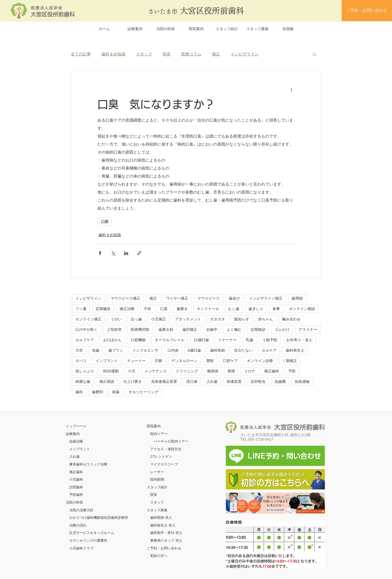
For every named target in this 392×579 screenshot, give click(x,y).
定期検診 (258, 329)
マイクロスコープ (164, 464)
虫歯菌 (280, 381)
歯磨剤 (97, 392)
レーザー (157, 472)
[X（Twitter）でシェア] (113, 253)
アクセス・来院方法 (166, 449)
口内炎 (173, 350)
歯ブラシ (116, 350)
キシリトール (208, 309)
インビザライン (245, 54)
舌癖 (158, 361)
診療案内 (73, 434)
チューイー (136, 361)
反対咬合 (258, 381)
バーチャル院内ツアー (171, 441)
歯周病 (297, 298)
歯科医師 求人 (161, 518)
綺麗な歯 (83, 381)
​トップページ (76, 426)
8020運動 (111, 371)
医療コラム (191, 54)
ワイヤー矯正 (177, 298)
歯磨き (182, 309)
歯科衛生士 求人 (163, 525)
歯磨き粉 (166, 329)
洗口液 (192, 381)
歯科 (79, 392)
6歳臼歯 (194, 350)
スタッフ (144, 54)
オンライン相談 (302, 309)
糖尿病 (213, 371)
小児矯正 (158, 319)
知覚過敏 (302, 381)
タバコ (81, 361)
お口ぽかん (112, 340)
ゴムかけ (282, 329)
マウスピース (209, 298)
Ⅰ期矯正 (289, 361)
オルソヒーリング (144, 392)
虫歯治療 (76, 441)
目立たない (243, 350)
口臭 (105, 222)
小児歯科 (76, 479)
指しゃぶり (85, 371)
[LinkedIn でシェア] (126, 253)
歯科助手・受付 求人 (166, 533)
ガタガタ (218, 319)
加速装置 (234, 381)
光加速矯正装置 (164, 381)
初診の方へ (159, 556)
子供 (147, 309)
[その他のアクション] (291, 90)
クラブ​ (88, 548)
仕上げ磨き (133, 381)
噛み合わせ (291, 319)
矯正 (216, 54)
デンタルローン (184, 361)
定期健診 (103, 309)
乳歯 (250, 340)
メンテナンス (156, 371)
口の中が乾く (87, 329)
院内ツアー (159, 434)
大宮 (79, 350)
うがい (116, 319)
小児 (132, 371)
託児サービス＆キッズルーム (92, 533)
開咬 (210, 361)
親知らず (242, 319)
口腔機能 (138, 340)
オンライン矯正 (88, 319)
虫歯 (96, 350)
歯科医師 (218, 350)
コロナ (250, 371)
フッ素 (81, 309)
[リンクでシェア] (139, 253)
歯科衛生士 (295, 350)
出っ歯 (136, 319)
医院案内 (154, 426)
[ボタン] (275, 503)
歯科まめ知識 (113, 54)
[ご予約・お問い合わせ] (367, 11)
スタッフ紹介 (157, 487)
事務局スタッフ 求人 (166, 540)
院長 (167, 54)
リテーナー (227, 340)
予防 (292, 371)
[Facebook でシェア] (100, 253)
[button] (314, 54)
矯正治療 (127, 309)
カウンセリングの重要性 (88, 540)
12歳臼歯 (201, 340)
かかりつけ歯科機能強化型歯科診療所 (99, 518)
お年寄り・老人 (299, 340)
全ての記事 (81, 54)
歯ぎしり (256, 309)
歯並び (234, 298)
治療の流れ (78, 525)
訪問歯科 (76, 487)
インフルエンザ (145, 350)
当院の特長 (74, 502)
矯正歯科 (272, 371)
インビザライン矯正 (266, 298)
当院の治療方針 (81, 510)
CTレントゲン (161, 457)
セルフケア (85, 340)
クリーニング (187, 371)
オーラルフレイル (170, 340)
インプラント (107, 361)
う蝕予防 (270, 340)
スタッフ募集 (157, 510)
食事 (276, 309)
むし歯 (234, 309)
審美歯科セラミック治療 (88, 464)
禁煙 (231, 371)
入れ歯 (212, 381)
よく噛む (234, 329)
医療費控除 (140, 329)
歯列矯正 (190, 329)
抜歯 (116, 392)
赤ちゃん (266, 319)
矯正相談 (107, 381)
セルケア (269, 350)
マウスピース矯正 (125, 298)
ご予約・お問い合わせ (164, 548)
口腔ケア (230, 361)
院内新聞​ (157, 479)
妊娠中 (212, 329)
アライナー (308, 329)
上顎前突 (114, 329)
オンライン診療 (260, 361)
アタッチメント (188, 319)
